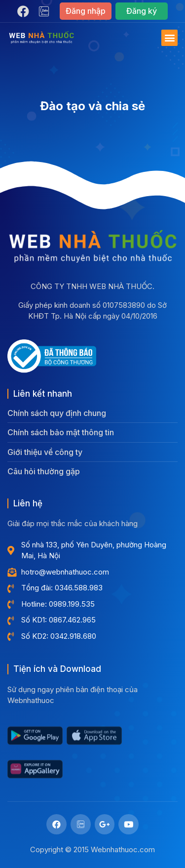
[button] (86, 11)
